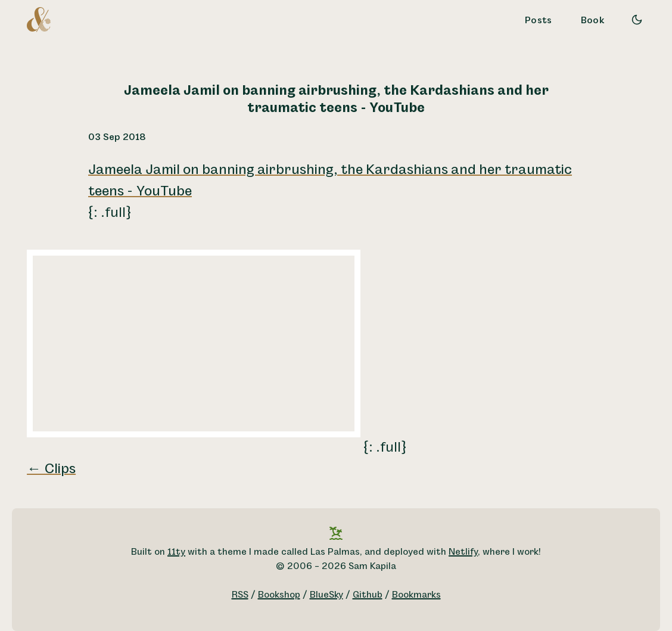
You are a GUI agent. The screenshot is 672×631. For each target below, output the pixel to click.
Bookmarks (416, 595)
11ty (176, 552)
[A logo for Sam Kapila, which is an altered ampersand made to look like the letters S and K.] (39, 19)
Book (593, 21)
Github (368, 595)
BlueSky (326, 595)
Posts (539, 21)
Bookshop (279, 595)
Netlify (463, 552)
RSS (240, 595)
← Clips (51, 469)
